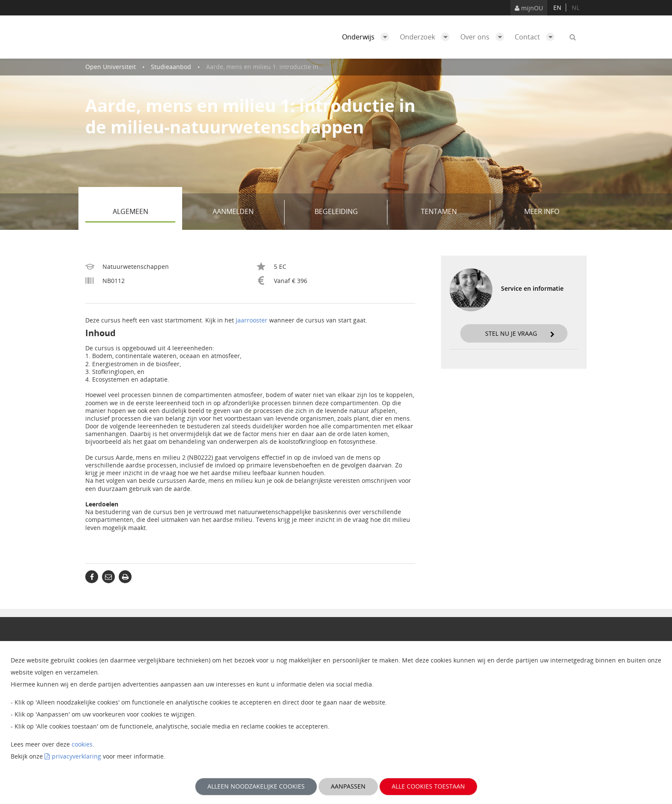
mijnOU (529, 8)
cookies (82, 744)
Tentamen (452, 212)
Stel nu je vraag (520, 333)
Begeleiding (348, 212)
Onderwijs (368, 37)
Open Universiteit (111, 67)
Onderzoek (427, 37)
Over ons (484, 37)
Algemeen (144, 212)
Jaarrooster (252, 320)
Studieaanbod (171, 67)
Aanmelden (245, 212)
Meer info (542, 211)
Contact (537, 37)
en (557, 8)
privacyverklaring (76, 756)
